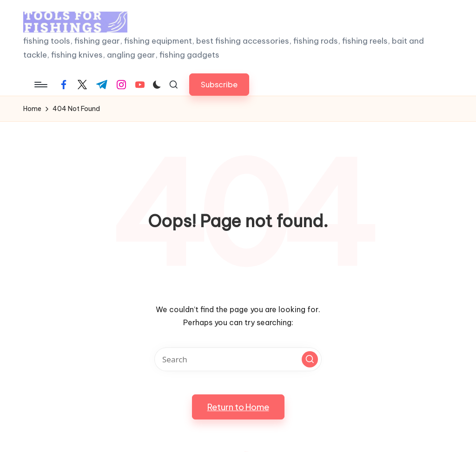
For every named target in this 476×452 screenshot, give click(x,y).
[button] (219, 84)
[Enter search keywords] (238, 359)
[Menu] (40, 85)
